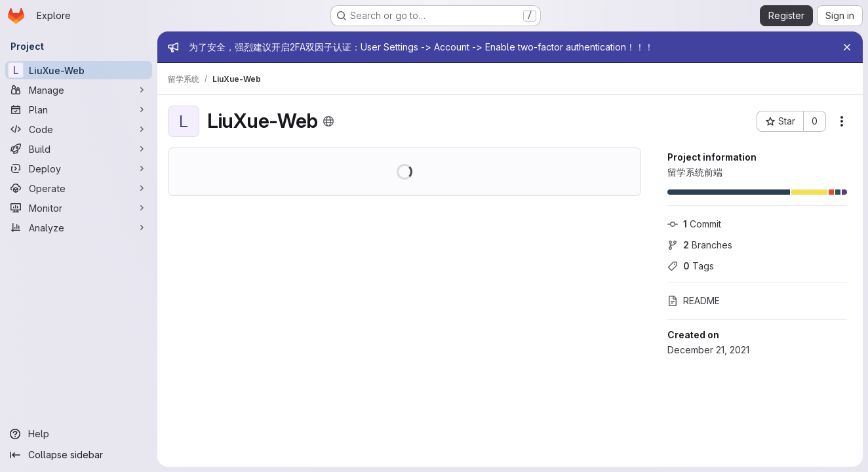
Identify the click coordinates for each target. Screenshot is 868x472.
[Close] (847, 47)
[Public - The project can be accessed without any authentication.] (328, 121)
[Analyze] (79, 227)
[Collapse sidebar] (79, 455)
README (694, 301)
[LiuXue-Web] (79, 70)
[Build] (79, 149)
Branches (700, 245)
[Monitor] (79, 208)
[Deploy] (79, 168)
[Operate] (79, 188)
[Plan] (79, 109)
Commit (694, 224)
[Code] (79, 129)
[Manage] (79, 90)
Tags (691, 266)
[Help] (79, 434)
